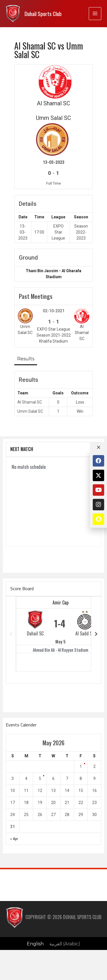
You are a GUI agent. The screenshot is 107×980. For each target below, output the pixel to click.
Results (26, 359)
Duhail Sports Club (43, 14)
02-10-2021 (54, 311)
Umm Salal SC (30, 411)
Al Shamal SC (30, 402)
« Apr (14, 839)
